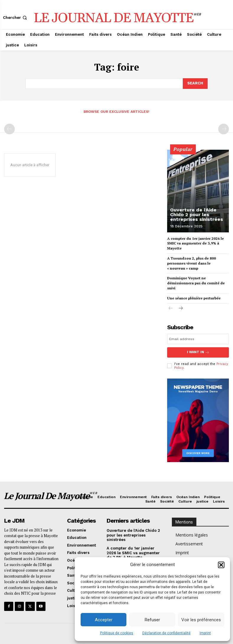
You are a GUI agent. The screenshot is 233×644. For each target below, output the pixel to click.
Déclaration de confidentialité (166, 633)
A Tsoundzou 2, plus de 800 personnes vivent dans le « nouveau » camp (192, 263)
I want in (198, 352)
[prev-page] (9, 129)
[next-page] (180, 309)
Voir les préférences (201, 620)
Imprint (205, 633)
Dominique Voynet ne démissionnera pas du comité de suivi (196, 283)
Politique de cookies (117, 633)
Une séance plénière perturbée (194, 298)
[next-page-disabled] (224, 129)
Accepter (104, 620)
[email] (198, 339)
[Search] (195, 84)
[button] (221, 565)
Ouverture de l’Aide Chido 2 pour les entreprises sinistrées (197, 215)
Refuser (152, 620)
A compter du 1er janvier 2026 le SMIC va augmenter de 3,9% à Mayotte (195, 243)
